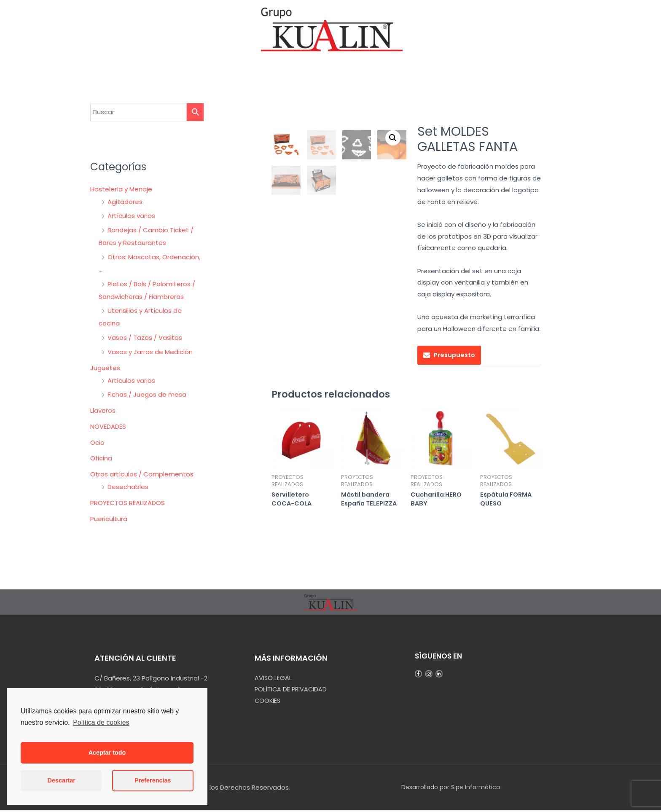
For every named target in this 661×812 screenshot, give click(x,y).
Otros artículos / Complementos (142, 474)
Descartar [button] (62, 780)
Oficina (101, 458)
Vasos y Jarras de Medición (150, 352)
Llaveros (103, 410)
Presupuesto (456, 355)
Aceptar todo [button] (107, 753)
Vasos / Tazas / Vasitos (145, 337)
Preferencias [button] (153, 780)
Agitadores (125, 202)
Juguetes (105, 368)
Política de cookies (101, 722)
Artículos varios (131, 216)
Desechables (128, 487)
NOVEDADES (108, 426)
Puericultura (109, 519)
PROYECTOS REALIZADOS (128, 503)
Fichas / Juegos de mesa (147, 394)
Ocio (97, 442)
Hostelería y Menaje (121, 189)
